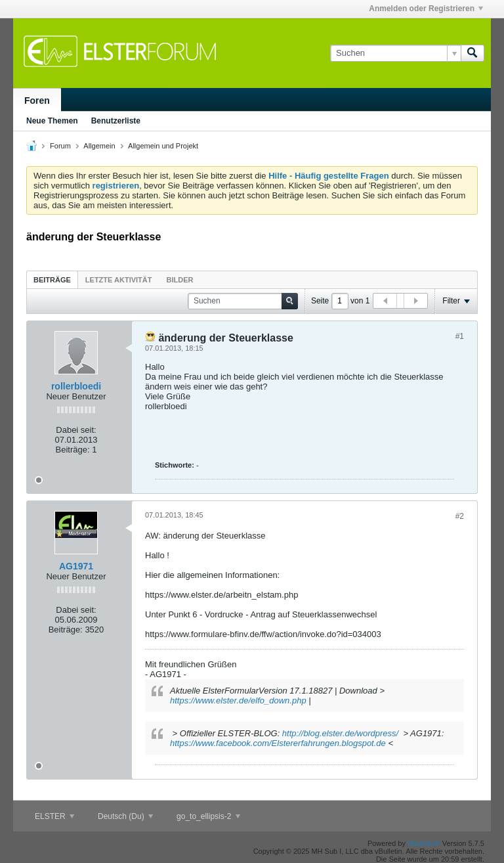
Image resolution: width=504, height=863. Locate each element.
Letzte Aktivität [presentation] (119, 280)
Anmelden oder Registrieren (426, 9)
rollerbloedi (76, 386)
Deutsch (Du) (125, 816)
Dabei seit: (76, 430)
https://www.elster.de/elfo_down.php (238, 700)
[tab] (52, 279)
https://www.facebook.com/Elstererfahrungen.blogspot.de (278, 743)
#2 (460, 516)
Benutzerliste (116, 121)
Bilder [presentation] (179, 280)
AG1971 (76, 566)
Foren (37, 100)
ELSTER (54, 816)
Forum (60, 146)
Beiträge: (73, 450)
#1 (460, 336)
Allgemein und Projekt (163, 146)
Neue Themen (52, 121)
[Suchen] (395, 53)
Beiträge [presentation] (52, 280)
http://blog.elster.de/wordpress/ (340, 733)
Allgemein (99, 146)
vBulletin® (424, 843)
